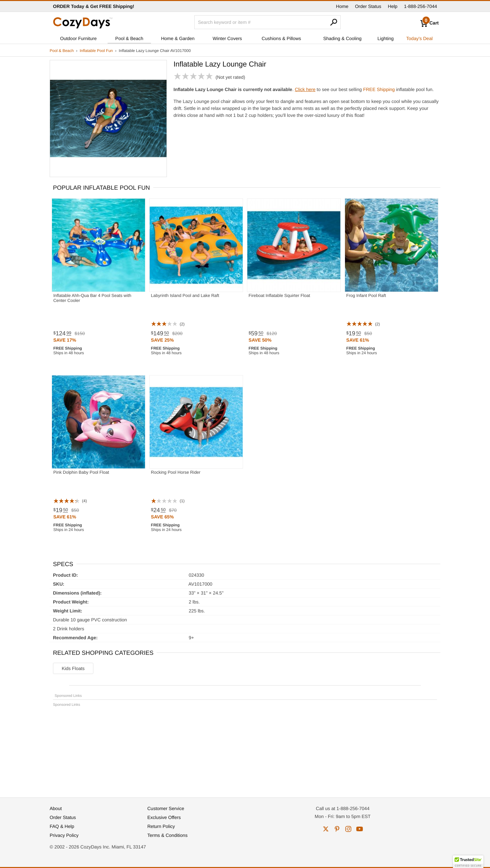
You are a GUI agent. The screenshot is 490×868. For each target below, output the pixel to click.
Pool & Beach (129, 38)
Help (393, 6)
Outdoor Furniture (79, 38)
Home (342, 6)
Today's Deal (419, 38)
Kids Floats (73, 668)
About (56, 808)
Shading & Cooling (342, 38)
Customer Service (166, 808)
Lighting (386, 38)
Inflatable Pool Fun (96, 51)
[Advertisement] (245, 749)
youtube (360, 829)
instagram (348, 829)
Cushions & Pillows (281, 38)
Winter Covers (227, 38)
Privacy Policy (64, 835)
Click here (305, 89)
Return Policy (161, 826)
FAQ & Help (62, 826)
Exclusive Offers (164, 817)
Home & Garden (178, 38)
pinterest (337, 829)
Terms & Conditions (167, 835)
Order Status (368, 6)
